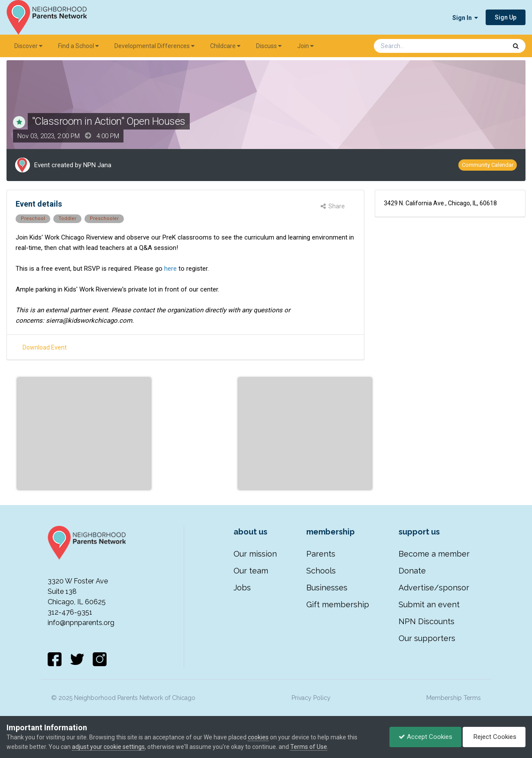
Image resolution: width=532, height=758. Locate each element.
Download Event (45, 347)
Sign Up (506, 17)
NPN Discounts (427, 621)
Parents (321, 554)
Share (333, 206)
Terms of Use (309, 747)
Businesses (327, 588)
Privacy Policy (311, 698)
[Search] (418, 46)
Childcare (225, 46)
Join (305, 46)
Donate (412, 571)
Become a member (434, 554)
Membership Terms (454, 698)
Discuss (269, 46)
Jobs (242, 588)
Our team (251, 571)
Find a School (78, 46)
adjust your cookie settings (108, 747)
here (170, 269)
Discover (28, 46)
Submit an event (429, 604)
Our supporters (427, 638)
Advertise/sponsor (434, 588)
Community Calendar (488, 165)
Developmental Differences (154, 46)
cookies (258, 737)
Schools (321, 571)
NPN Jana (97, 165)
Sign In (465, 18)
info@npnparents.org (81, 623)
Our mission (255, 554)
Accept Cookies (425, 737)
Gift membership (338, 604)
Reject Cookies (494, 737)
